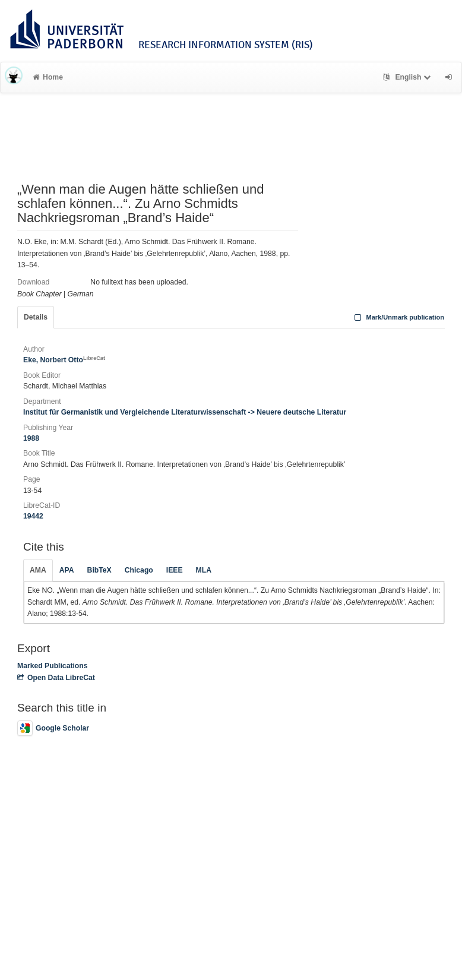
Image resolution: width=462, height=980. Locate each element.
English (408, 77)
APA (67, 570)
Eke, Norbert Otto (64, 360)
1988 (31, 438)
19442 (33, 516)
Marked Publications (53, 666)
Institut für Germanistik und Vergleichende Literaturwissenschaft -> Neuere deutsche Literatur (185, 412)
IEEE (175, 570)
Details (36, 317)
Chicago (139, 570)
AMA (38, 570)
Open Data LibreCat (56, 678)
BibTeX (99, 570)
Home (48, 77)
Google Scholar (53, 728)
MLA (204, 570)
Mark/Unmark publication (398, 317)
